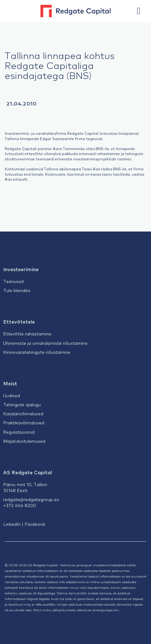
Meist (10, 383)
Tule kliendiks (17, 290)
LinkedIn (12, 524)
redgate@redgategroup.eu (31, 499)
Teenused (13, 281)
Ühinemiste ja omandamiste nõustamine (45, 343)
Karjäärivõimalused (23, 413)
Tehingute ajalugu (22, 404)
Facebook (35, 524)
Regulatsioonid (19, 432)
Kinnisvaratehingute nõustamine (37, 352)
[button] (142, 11)
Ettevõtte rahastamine (27, 334)
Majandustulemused (24, 441)
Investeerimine (21, 269)
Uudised (12, 395)
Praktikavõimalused (24, 422)
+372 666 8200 (20, 505)
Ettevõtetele (19, 321)
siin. (117, 610)
